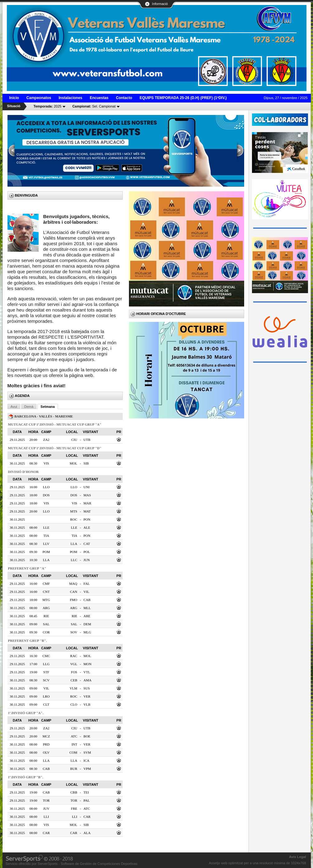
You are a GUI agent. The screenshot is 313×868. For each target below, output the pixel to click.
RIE (74, 616)
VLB (87, 704)
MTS (74, 511)
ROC (74, 519)
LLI (75, 817)
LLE (74, 527)
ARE (87, 616)
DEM (87, 624)
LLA (74, 544)
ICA (86, 761)
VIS (74, 503)
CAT (87, 544)
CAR (87, 817)
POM (74, 552)
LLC (74, 560)
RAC (74, 656)
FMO (74, 600)
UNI (87, 487)
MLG (87, 632)
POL (87, 552)
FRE (74, 808)
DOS (74, 495)
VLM (74, 688)
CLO (74, 704)
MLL (87, 608)
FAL (87, 584)
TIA (74, 536)
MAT (87, 511)
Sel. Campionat (94, 106)
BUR (74, 769)
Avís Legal (298, 857)
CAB (87, 600)
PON (87, 519)
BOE (87, 736)
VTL (87, 672)
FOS (74, 672)
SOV (74, 632)
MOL (74, 463)
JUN (87, 560)
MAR (87, 503)
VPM (87, 769)
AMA (88, 680)
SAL (74, 624)
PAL (87, 800)
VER (87, 696)
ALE (87, 527)
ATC (74, 736)
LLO (74, 487)
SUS (87, 688)
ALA (87, 833)
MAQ (73, 584)
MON (88, 664)
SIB (86, 463)
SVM (87, 752)
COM (73, 752)
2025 (48, 106)
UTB (87, 440)
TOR (74, 800)
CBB (74, 792)
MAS (87, 495)
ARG (74, 608)
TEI (86, 792)
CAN (74, 592)
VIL (86, 592)
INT (74, 744)
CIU (74, 440)
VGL (74, 664)
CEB (74, 680)
